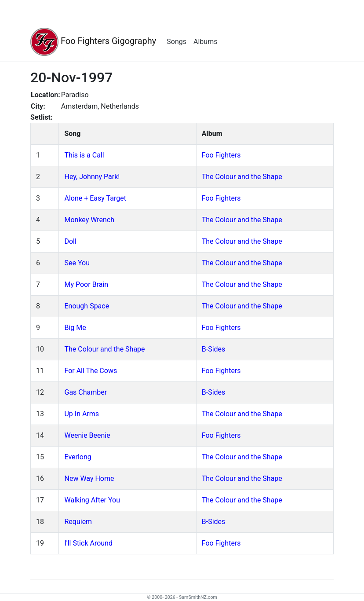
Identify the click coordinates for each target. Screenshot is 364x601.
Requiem (78, 522)
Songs (177, 42)
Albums (205, 42)
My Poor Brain (86, 284)
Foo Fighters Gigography (93, 42)
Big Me (75, 328)
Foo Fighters (221, 155)
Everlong (78, 457)
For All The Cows (91, 371)
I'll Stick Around (88, 543)
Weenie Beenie (87, 435)
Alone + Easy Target (95, 198)
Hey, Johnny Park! (92, 177)
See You (77, 263)
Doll (70, 241)
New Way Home (89, 478)
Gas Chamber (86, 392)
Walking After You (92, 500)
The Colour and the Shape (242, 177)
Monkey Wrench (89, 220)
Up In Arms (82, 414)
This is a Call (84, 155)
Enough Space (87, 306)
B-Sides (214, 349)
